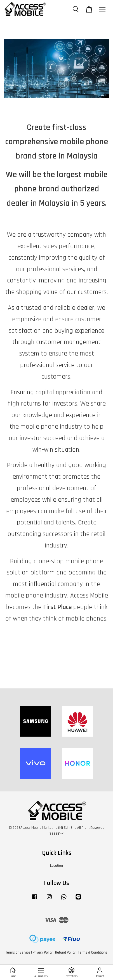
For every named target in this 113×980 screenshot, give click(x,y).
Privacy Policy (43, 952)
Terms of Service (18, 952)
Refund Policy (65, 952)
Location (57, 866)
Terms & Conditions (93, 952)
